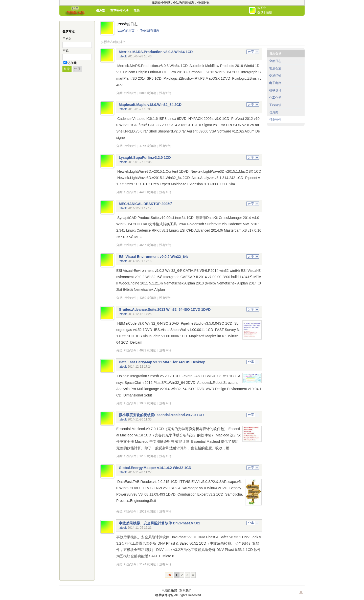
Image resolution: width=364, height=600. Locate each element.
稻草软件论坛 (119, 11)
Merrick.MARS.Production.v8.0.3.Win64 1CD (156, 52)
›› (193, 575)
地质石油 (275, 68)
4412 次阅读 (148, 192)
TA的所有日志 (150, 31)
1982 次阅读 (148, 403)
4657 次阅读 (148, 245)
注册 (269, 12)
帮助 (136, 11)
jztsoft (123, 56)
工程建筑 (275, 105)
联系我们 (186, 591)
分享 (251, 52)
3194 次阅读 (148, 564)
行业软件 (130, 93)
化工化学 (275, 98)
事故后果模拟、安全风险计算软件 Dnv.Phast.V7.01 (160, 523)
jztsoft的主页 (126, 31)
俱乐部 (101, 11)
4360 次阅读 (148, 298)
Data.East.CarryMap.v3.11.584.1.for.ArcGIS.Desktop (162, 362)
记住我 (72, 63)
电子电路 (275, 83)
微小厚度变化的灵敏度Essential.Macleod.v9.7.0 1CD (161, 415)
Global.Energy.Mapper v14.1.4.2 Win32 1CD (155, 468)
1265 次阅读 (148, 456)
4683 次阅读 (148, 350)
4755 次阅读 (148, 146)
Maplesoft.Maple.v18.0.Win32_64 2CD (150, 105)
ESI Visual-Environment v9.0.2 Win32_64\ (153, 257)
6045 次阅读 (148, 93)
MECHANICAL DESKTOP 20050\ (146, 204)
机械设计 (275, 90)
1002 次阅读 (148, 512)
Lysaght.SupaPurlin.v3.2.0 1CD (145, 158)
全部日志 (275, 61)
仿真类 (274, 112)
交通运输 (275, 76)
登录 (260, 12)
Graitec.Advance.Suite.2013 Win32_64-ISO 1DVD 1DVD (165, 309)
